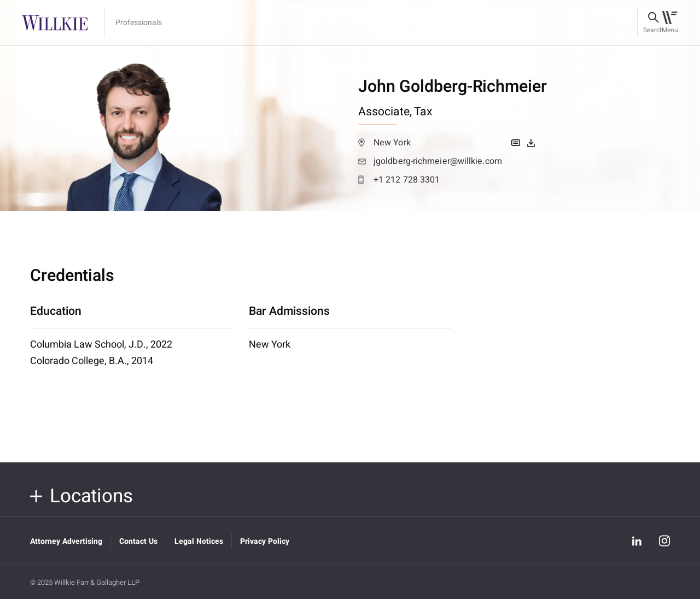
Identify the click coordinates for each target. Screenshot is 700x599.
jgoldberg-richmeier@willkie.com (430, 161)
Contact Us (138, 541)
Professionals (139, 23)
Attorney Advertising (66, 541)
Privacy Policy (265, 541)
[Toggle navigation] (670, 23)
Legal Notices (199, 541)
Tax (423, 112)
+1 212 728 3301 (399, 180)
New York (384, 143)
